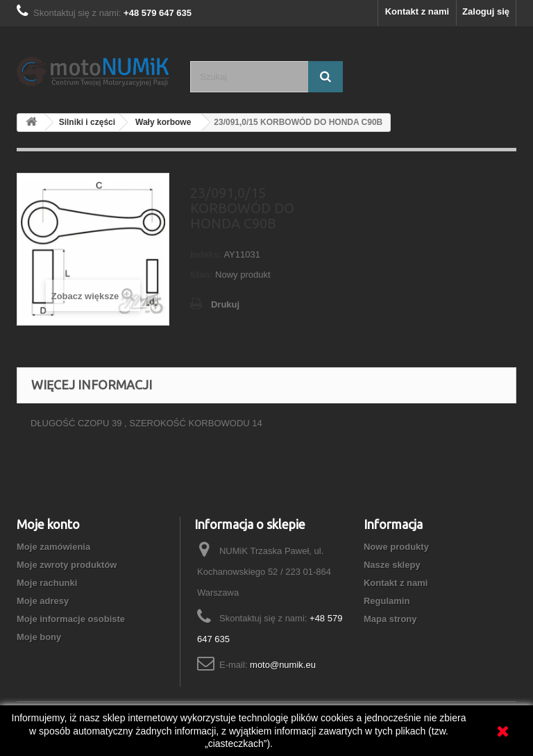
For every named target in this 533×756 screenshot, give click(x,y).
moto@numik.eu (283, 665)
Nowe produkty (396, 547)
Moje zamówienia (53, 547)
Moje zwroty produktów (67, 565)
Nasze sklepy (392, 565)
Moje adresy (43, 601)
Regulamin (387, 601)
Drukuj (225, 304)
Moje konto (48, 524)
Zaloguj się (486, 11)
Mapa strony (390, 619)
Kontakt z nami (417, 11)
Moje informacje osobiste (71, 619)
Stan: (202, 275)
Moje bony (39, 637)
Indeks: (206, 254)
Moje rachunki (47, 583)
